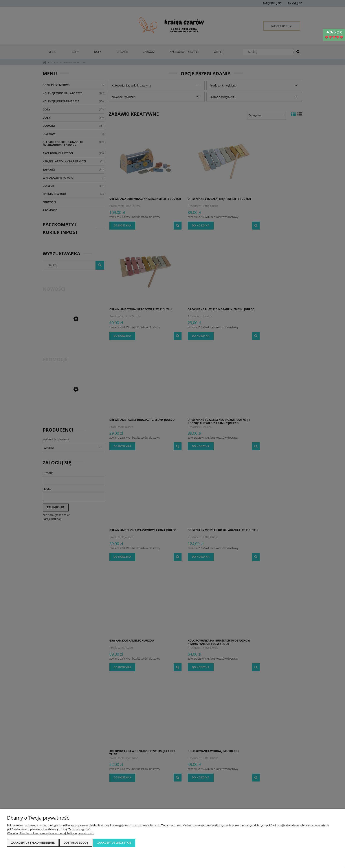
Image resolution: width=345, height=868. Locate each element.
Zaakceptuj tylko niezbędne (33, 843)
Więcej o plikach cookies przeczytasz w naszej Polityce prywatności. (51, 833)
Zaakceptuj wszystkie (114, 843)
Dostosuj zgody (76, 843)
